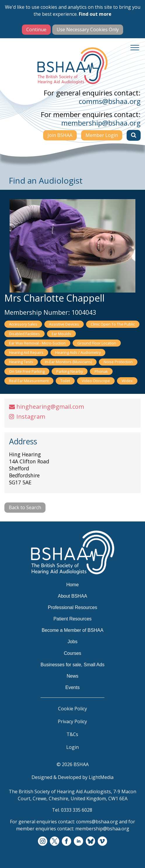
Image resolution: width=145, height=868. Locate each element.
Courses (73, 653)
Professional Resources (72, 607)
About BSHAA (72, 596)
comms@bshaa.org (110, 101)
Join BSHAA (60, 135)
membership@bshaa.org (101, 123)
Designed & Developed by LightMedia (72, 777)
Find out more (95, 14)
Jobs (73, 642)
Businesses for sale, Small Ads (72, 665)
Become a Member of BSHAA (73, 630)
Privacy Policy (72, 721)
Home (72, 585)
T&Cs (72, 734)
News (72, 676)
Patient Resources (72, 619)
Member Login (102, 135)
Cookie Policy (72, 709)
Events (72, 687)
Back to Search (25, 507)
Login (72, 747)
